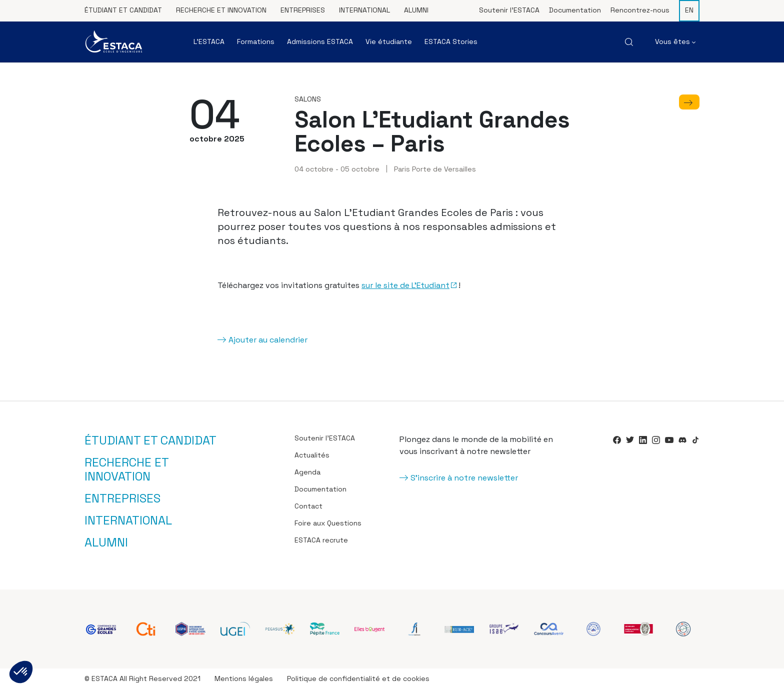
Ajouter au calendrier (268, 340)
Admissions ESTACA (320, 41)
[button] (21, 672)
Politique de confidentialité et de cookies (358, 678)
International (364, 10)
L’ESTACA (209, 41)
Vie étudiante (389, 41)
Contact (308, 506)
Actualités (312, 455)
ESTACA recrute (321, 540)
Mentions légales (244, 678)
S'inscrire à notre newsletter (464, 478)
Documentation (575, 10)
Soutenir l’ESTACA (509, 10)
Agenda (307, 472)
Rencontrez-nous (640, 10)
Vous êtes (675, 41)
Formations (256, 41)
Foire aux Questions (328, 523)
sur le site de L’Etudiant (405, 285)
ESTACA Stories (451, 41)
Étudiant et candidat (123, 10)
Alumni (416, 10)
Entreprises (303, 10)
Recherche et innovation (221, 10)
